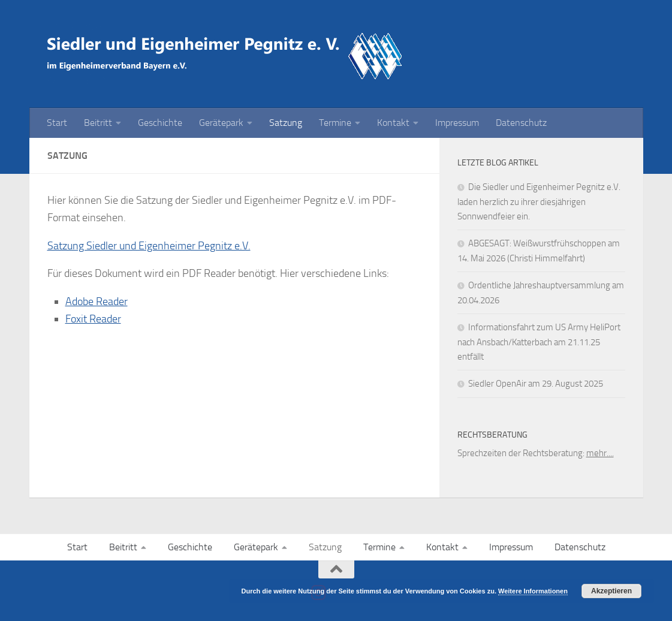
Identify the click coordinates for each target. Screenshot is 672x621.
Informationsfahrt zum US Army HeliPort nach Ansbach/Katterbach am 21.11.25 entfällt (539, 342)
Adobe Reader (97, 302)
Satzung (286, 123)
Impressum (457, 123)
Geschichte (160, 123)
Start (57, 123)
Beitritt (98, 123)
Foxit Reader (93, 319)
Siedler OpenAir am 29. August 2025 (536, 384)
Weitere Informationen (533, 591)
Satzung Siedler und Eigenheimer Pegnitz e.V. (149, 246)
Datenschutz (521, 123)
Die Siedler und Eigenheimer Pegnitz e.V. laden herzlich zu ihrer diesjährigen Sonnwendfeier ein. (539, 202)
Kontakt (393, 123)
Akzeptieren (611, 591)
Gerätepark (221, 123)
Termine (335, 123)
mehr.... (600, 453)
